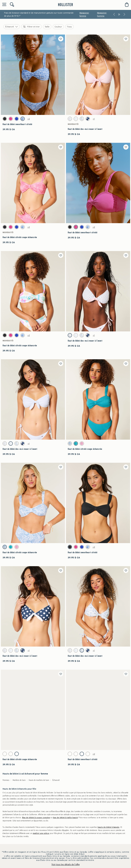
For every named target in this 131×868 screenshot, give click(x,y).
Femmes (6, 780)
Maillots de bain (19, 780)
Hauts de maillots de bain (39, 780)
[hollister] (65, 5)
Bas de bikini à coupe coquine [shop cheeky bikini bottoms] (36, 818)
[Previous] (114, 14)
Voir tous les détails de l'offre (66, 864)
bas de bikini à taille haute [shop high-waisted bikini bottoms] (65, 818)
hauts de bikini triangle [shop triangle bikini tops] (108, 827)
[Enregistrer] (61, 39)
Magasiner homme (102, 14)
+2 (29, 119)
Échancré (56, 780)
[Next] (124, 14)
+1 (94, 119)
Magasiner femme (84, 14)
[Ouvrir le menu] (3, 5)
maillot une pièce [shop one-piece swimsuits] (41, 833)
